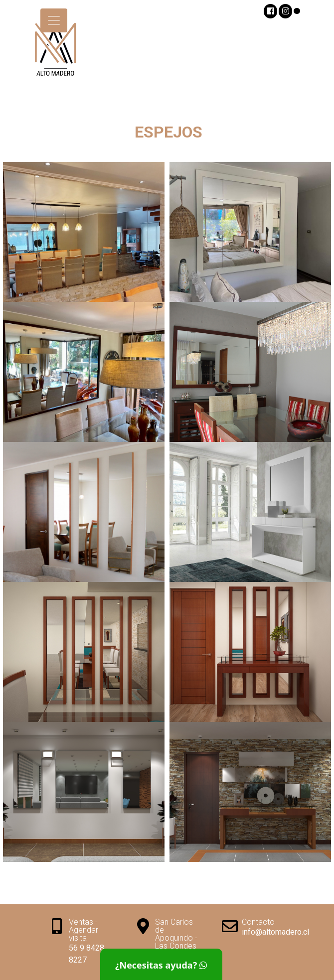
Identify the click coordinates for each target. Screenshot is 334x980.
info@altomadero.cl (275, 932)
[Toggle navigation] (54, 20)
